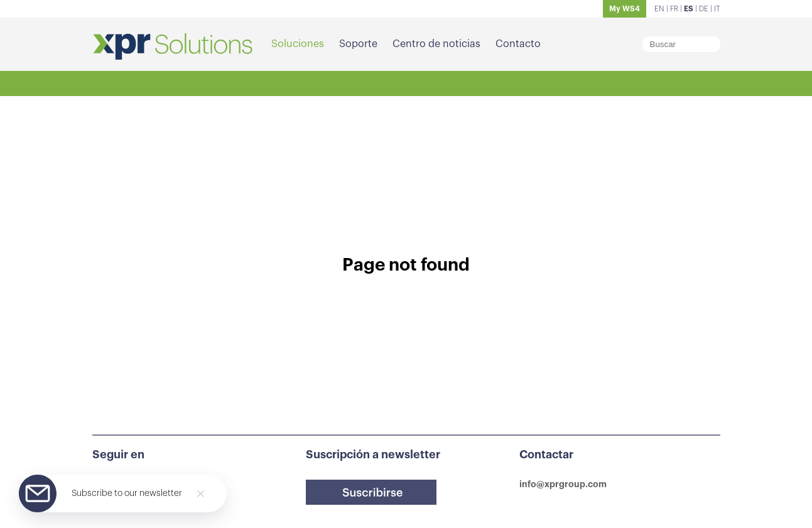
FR (674, 9)
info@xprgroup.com (563, 484)
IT (717, 9)
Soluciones (298, 44)
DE (704, 9)
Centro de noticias (436, 44)
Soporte (358, 44)
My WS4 (625, 9)
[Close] (201, 494)
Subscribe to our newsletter (127, 493)
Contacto (518, 44)
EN (659, 9)
